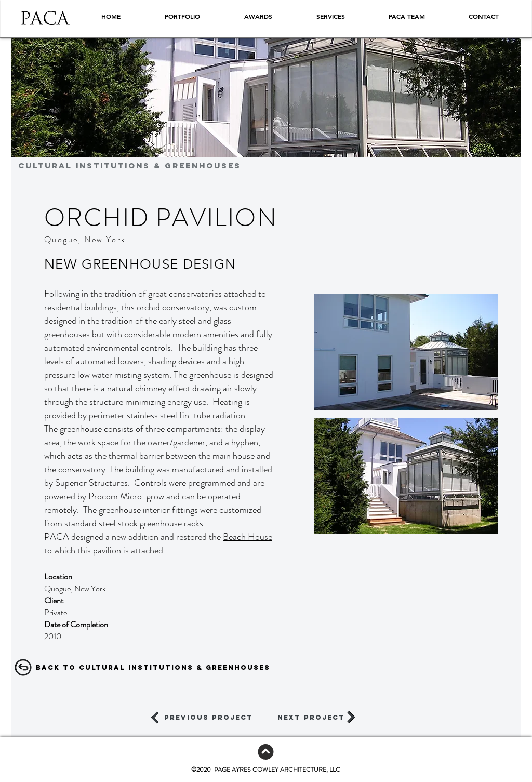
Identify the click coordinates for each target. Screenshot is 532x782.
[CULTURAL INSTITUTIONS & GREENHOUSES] (235, 166)
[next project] (311, 718)
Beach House (248, 537)
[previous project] (209, 718)
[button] (406, 352)
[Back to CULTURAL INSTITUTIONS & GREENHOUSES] (153, 668)
